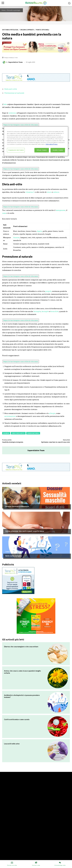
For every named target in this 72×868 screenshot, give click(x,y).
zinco (49, 192)
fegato (39, 231)
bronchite (55, 311)
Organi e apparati (27, 30)
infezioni (12, 113)
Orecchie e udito (18, 433)
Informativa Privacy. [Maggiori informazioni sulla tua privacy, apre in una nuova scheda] (52, 144)
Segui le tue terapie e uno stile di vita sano (21, 125)
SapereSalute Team (15, 62)
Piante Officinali (43, 30)
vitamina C (30, 192)
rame (4, 213)
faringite (45, 311)
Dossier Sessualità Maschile (17, 506)
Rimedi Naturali (33, 433)
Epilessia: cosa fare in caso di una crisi (56, 442)
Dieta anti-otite (11, 89)
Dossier (8, 502)
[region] (36, 141)
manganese (61, 210)
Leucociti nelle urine (12, 744)
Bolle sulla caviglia (14, 556)
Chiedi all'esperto (12, 552)
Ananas (16, 237)
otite (5, 104)
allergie (52, 413)
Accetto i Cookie (58, 150)
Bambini (6, 433)
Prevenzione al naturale (14, 93)
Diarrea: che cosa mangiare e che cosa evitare (21, 647)
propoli (48, 291)
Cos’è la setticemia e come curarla (17, 719)
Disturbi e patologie (14, 10)
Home (4, 10)
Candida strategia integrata (13, 442)
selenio (56, 192)
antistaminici (10, 416)
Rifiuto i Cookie (42, 150)
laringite (37, 311)
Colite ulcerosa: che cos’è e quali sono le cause (25, 531)
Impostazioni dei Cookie (16, 150)
